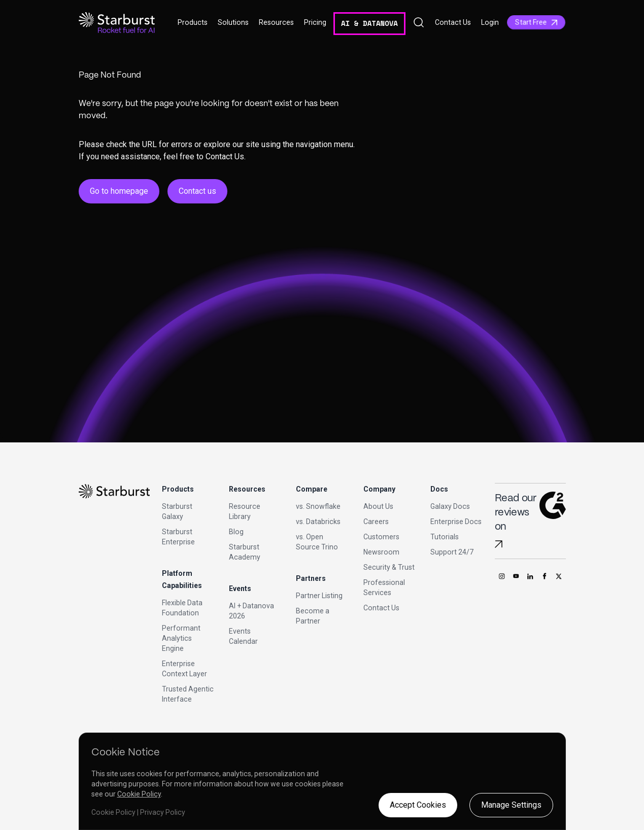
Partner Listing (319, 596)
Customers (381, 537)
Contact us (197, 191)
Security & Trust (389, 567)
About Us (378, 506)
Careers (376, 522)
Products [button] (193, 22)
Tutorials (445, 537)
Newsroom (381, 552)
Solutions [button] (233, 22)
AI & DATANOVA (369, 23)
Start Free (536, 22)
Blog (236, 532)
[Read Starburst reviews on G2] (499, 544)
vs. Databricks (318, 522)
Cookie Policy (139, 794)
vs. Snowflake (318, 506)
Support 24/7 (452, 552)
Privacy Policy (163, 812)
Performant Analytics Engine (181, 638)
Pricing (315, 22)
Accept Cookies (418, 805)
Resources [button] (276, 22)
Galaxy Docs (450, 506)
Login (490, 22)
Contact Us (453, 22)
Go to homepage (119, 191)
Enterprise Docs (456, 522)
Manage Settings (511, 805)
